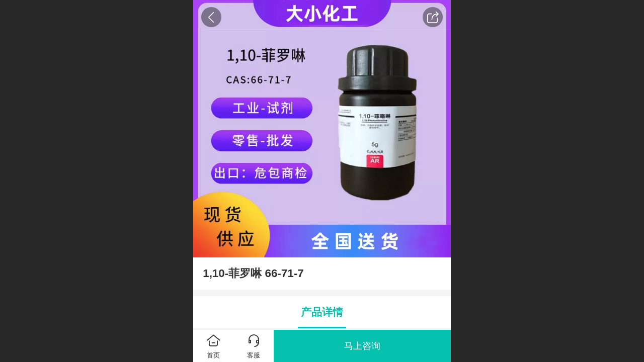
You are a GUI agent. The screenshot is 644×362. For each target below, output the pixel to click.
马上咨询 (362, 346)
